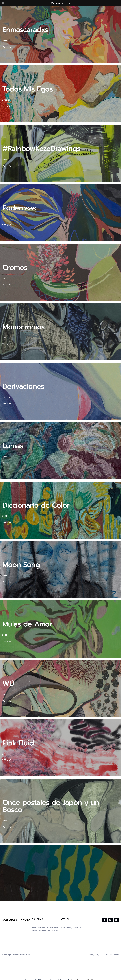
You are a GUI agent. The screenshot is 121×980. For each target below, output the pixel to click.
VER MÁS (7, 47)
